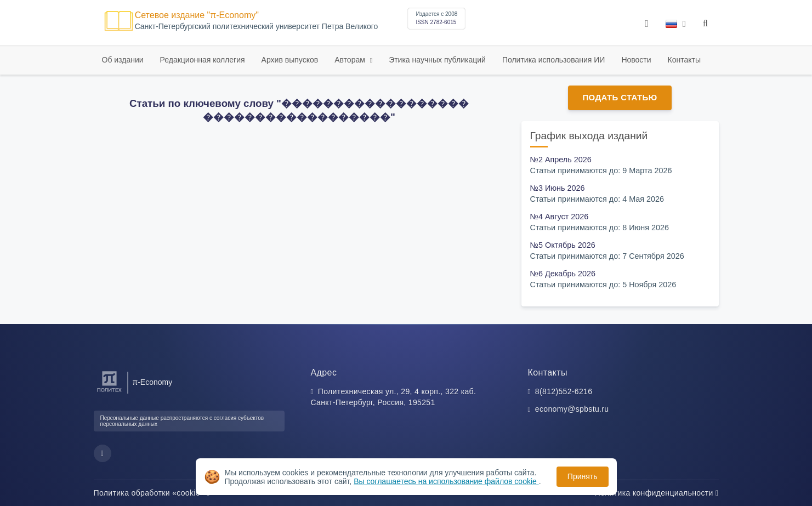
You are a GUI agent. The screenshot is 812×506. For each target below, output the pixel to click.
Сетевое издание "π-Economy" (197, 15)
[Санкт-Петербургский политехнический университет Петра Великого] (109, 392)
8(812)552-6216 (564, 391)
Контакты (684, 60)
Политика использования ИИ (553, 60)
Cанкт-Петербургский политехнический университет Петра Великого (257, 27)
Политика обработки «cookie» (152, 493)
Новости (636, 60)
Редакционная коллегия (203, 60)
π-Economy (153, 382)
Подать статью (620, 97)
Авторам (351, 60)
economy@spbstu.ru (572, 409)
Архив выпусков (290, 60)
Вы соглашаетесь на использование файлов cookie (446, 481)
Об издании (123, 60)
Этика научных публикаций (437, 60)
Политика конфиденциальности (657, 493)
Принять (583, 476)
